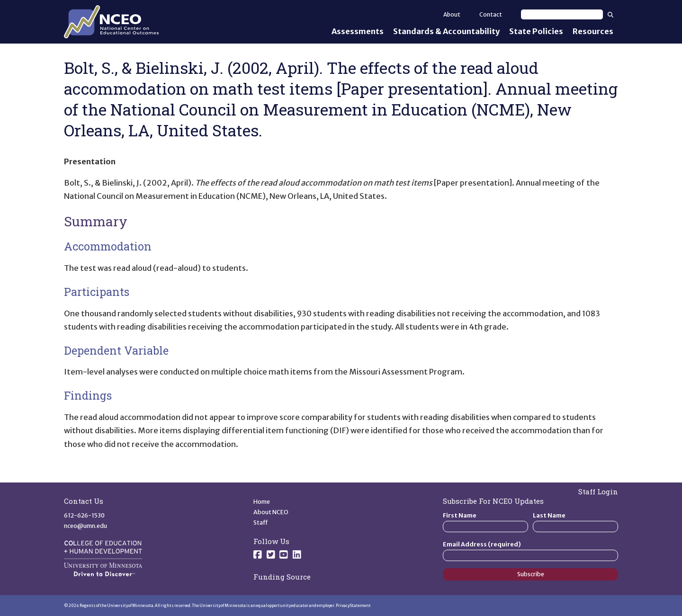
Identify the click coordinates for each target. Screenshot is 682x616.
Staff (261, 522)
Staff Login (598, 491)
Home (262, 502)
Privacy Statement (353, 606)
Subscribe (531, 574)
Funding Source (282, 577)
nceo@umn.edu (85, 526)
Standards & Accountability (446, 31)
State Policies (536, 31)
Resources (593, 31)
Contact (491, 14)
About (452, 14)
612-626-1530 (84, 515)
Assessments (358, 31)
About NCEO (271, 512)
